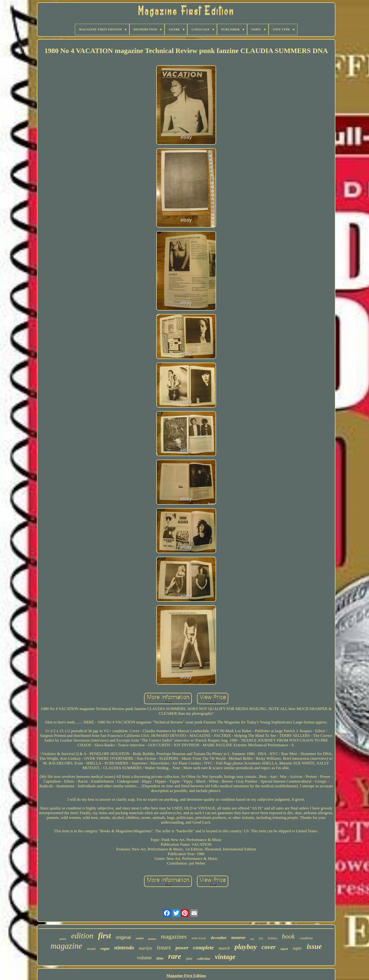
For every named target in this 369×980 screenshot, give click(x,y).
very (252, 939)
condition (306, 938)
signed (284, 949)
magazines (174, 937)
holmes (273, 938)
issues (164, 947)
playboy (246, 947)
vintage (225, 957)
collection (204, 959)
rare (175, 956)
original (123, 937)
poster (63, 939)
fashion (152, 939)
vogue (105, 949)
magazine (66, 946)
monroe (238, 937)
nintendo (124, 948)
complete (204, 947)
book (288, 936)
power (182, 948)
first (105, 936)
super (297, 948)
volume (144, 958)
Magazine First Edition (186, 976)
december (219, 938)
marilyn (145, 948)
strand (91, 949)
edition (82, 936)
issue (314, 946)
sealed (139, 938)
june (189, 958)
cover (269, 947)
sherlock (199, 938)
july (261, 938)
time (160, 958)
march (224, 948)
